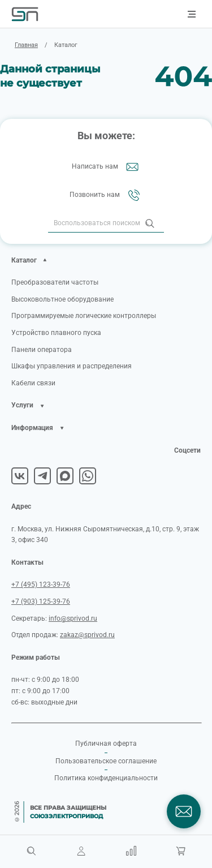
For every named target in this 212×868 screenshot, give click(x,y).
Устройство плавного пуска (56, 333)
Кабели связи (33, 383)
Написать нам (106, 167)
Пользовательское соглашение (106, 761)
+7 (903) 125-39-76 (41, 601)
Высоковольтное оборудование (62, 299)
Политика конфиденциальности (106, 778)
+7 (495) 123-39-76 (41, 585)
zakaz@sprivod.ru (87, 635)
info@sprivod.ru (73, 618)
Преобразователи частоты (55, 282)
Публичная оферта (106, 744)
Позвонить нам (106, 195)
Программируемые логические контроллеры (84, 316)
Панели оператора (42, 350)
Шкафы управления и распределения (72, 366)
